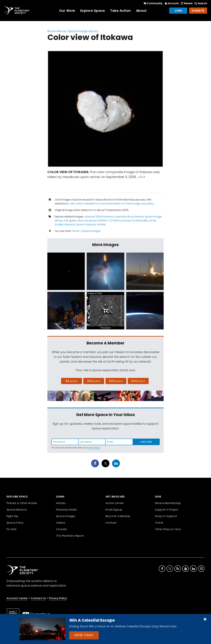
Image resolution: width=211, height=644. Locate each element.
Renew (186, 3)
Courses (61, 529)
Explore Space (93, 11)
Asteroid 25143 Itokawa (99, 217)
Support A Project (167, 510)
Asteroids (120, 217)
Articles (61, 503)
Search (201, 3)
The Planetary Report (70, 536)
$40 (138, 381)
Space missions (86, 224)
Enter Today (84, 635)
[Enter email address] (119, 442)
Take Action (120, 11)
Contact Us (38, 598)
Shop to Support (166, 516)
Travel (159, 523)
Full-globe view (73, 221)
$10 (94, 381)
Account (171, 3)
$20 (116, 381)
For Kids (12, 529)
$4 (72, 381)
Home (76, 231)
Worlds (101, 224)
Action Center (115, 503)
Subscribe (146, 442)
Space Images (91, 231)
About (141, 11)
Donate (198, 11)
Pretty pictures (122, 221)
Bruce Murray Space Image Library (73, 31)
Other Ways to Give (168, 529)
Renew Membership (168, 503)
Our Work (67, 11)
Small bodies (140, 221)
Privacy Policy (93, 448)
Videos (61, 523)
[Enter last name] (92, 442)
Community (153, 3)
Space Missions (17, 510)
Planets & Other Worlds (22, 503)
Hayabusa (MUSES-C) (98, 221)
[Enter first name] (65, 442)
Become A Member (118, 516)
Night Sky (12, 516)
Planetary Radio (67, 510)
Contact (111, 523)
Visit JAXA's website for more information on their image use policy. (112, 204)
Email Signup (114, 510)
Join (178, 11)
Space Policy (15, 523)
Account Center (17, 598)
